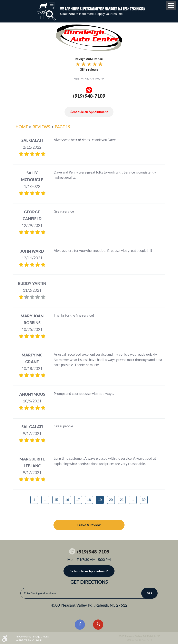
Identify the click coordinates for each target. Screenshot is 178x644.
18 (89, 500)
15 (56, 500)
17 (78, 500)
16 (67, 500)
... (45, 500)
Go (149, 593)
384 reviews (89, 69)
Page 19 (63, 127)
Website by (29, 640)
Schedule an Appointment (89, 112)
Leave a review (89, 525)
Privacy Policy (23, 637)
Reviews (41, 127)
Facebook (80, 625)
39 (144, 500)
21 (122, 500)
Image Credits (41, 637)
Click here (68, 14)
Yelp (98, 625)
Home (22, 127)
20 (111, 500)
